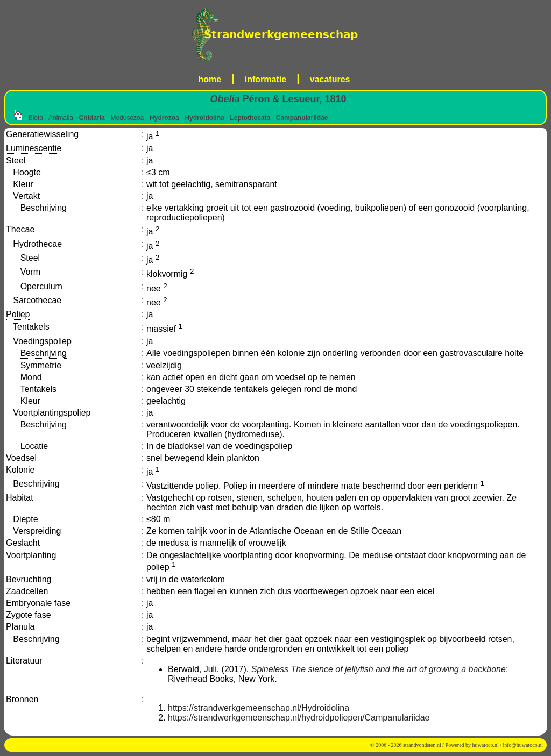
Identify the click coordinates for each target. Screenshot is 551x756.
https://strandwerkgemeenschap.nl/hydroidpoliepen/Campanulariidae (299, 718)
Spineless (270, 669)
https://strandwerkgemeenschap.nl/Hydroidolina (259, 708)
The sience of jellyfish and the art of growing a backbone (398, 669)
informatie (266, 79)
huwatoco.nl (486, 745)
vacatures (330, 79)
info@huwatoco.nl (523, 745)
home (210, 79)
